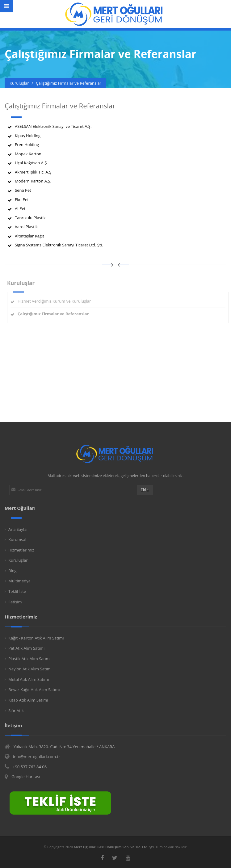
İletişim (15, 602)
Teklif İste (17, 591)
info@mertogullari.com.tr (36, 757)
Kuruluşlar (18, 560)
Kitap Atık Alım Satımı (28, 700)
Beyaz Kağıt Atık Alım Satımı (34, 690)
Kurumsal (17, 539)
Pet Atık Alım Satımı (26, 648)
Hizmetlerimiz (21, 550)
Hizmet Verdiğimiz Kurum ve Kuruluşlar (56, 301)
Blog (13, 571)
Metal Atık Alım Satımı (29, 679)
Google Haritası (26, 777)
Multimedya (19, 581)
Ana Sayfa (17, 529)
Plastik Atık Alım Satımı (29, 659)
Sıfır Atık (16, 711)
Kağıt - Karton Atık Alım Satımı (36, 638)
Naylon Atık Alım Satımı (30, 669)
